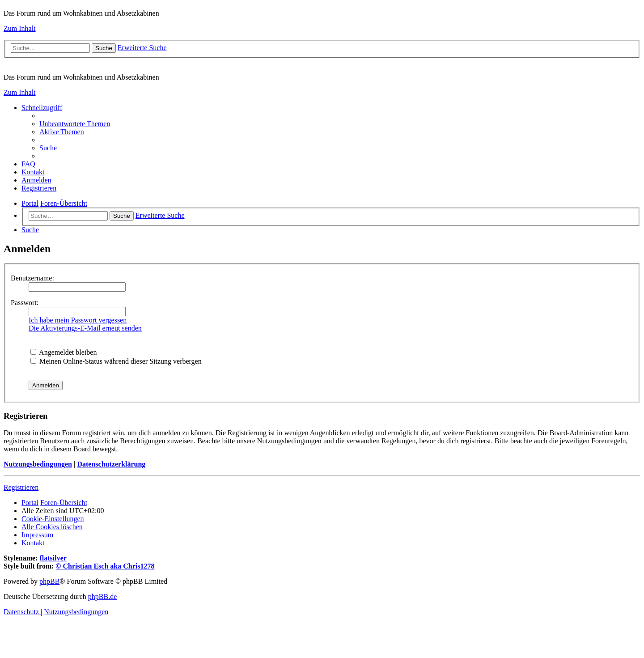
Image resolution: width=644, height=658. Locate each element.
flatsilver (53, 558)
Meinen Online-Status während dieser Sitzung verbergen (116, 361)
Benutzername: (32, 278)
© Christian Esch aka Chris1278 (105, 566)
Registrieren (21, 487)
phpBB (49, 581)
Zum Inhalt (20, 28)
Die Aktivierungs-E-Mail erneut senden (85, 328)
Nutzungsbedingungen (38, 464)
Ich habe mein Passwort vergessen (78, 320)
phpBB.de (102, 596)
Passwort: (25, 303)
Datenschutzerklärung (111, 464)
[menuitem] (75, 124)
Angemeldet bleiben (64, 352)
